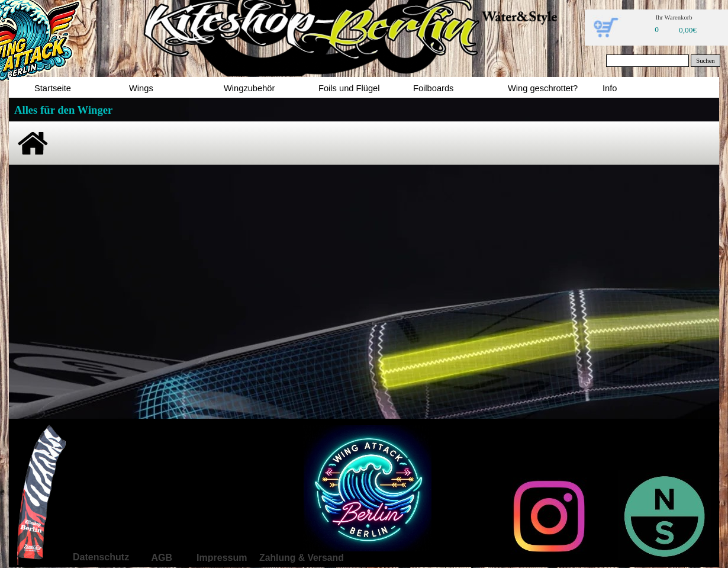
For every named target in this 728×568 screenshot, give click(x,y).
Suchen (705, 61)
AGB (162, 558)
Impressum (222, 558)
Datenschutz (101, 557)
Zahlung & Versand (302, 558)
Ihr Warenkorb (674, 17)
